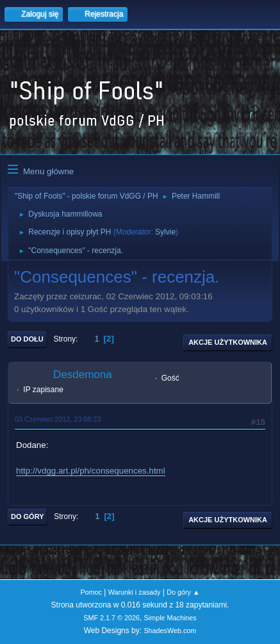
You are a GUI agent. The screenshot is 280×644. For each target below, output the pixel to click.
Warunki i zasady (135, 592)
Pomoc (91, 592)
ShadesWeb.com (170, 631)
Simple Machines (170, 618)
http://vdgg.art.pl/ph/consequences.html (91, 471)
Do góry (28, 516)
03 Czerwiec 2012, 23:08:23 (58, 419)
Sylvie (165, 232)
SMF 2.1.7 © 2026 (111, 618)
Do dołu (27, 339)
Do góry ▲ (183, 592)
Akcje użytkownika (228, 342)
